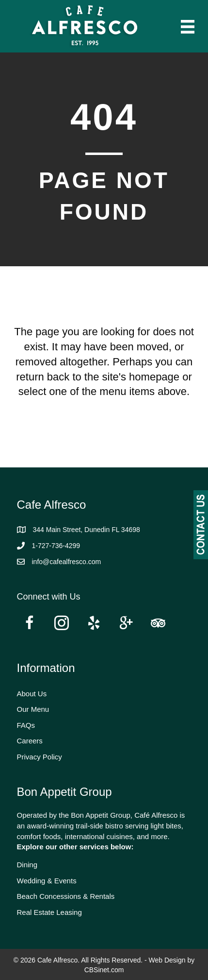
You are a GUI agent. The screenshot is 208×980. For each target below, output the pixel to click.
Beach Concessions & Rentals (66, 896)
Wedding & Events (47, 881)
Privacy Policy (40, 757)
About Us (32, 694)
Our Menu (33, 709)
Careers (30, 741)
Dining (27, 865)
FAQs (26, 725)
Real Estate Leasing (49, 912)
